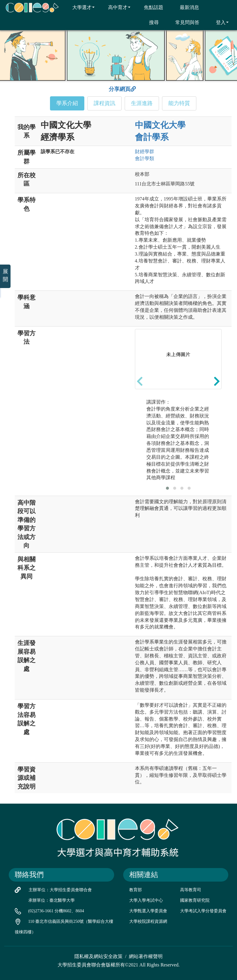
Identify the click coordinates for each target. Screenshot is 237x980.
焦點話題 (150, 7)
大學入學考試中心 (146, 900)
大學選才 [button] (80, 7)
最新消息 (186, 7)
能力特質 (179, 103)
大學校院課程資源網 (148, 921)
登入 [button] (218, 22)
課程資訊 (104, 103)
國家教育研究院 (195, 900)
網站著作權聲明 (146, 956)
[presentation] (140, 381)
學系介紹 (67, 103)
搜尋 (150, 22)
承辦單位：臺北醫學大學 (51, 900)
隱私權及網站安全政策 (98, 956)
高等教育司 (191, 890)
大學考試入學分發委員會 (203, 911)
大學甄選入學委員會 (148, 911)
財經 (145, 152)
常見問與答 (184, 22)
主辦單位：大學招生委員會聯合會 (60, 890)
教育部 (136, 890)
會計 (145, 158)
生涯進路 (142, 103)
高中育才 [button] (115, 7)
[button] (167, 488)
